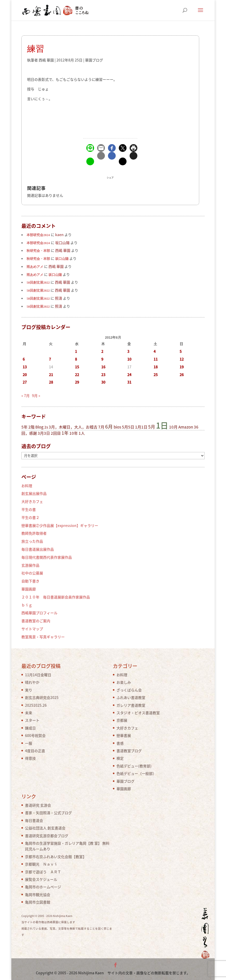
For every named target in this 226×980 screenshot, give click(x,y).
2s (46, 427)
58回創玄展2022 (38, 283)
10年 (74, 433)
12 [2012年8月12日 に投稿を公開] (182, 359)
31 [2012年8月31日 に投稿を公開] (129, 382)
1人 (82, 433)
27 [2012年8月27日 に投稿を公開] (25, 382)
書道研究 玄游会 (38, 805)
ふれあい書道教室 (131, 697)
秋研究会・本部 (38, 251)
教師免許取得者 (34, 533)
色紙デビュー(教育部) (134, 766)
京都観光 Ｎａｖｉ (41, 864)
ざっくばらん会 (129, 690)
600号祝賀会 (35, 735)
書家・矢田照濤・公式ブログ (48, 813)
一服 (29, 743)
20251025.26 (36, 705)
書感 (120, 743)
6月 (109, 427)
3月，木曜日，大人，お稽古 (73, 427)
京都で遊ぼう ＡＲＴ (43, 872)
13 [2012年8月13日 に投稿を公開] (25, 367)
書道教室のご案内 (36, 621)
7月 (101, 427)
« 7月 (26, 395)
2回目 (56, 433)
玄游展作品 (30, 565)
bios (117, 427)
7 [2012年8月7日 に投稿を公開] (50, 359)
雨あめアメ (35, 267)
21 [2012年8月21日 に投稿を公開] (51, 375)
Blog (39, 427)
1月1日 (141, 427)
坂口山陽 (62, 259)
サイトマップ (32, 629)
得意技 (30, 758)
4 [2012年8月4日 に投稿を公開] (155, 351)
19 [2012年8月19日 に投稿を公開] (182, 367)
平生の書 (29, 509)
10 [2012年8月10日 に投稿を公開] (129, 359)
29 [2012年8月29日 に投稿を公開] (77, 382)
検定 (120, 758)
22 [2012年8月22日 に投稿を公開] (77, 375)
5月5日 (128, 427)
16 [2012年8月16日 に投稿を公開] (103, 367)
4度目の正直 (35, 751)
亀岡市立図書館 (38, 902)
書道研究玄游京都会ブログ (47, 836)
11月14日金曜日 (38, 675)
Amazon (186, 427)
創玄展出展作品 (34, 493)
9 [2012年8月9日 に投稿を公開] (102, 359)
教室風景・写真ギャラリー (43, 637)
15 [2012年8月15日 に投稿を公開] (77, 367)
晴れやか (32, 682)
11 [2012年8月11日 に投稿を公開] (156, 359)
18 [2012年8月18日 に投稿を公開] (156, 367)
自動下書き (30, 581)
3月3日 (44, 433)
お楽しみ (124, 682)
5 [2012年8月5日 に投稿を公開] (181, 351)
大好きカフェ (32, 501)
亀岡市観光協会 (38, 895)
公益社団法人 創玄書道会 (45, 828)
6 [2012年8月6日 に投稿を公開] (24, 359)
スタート (32, 720)
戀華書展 (124, 735)
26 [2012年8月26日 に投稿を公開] (182, 375)
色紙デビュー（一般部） (136, 773)
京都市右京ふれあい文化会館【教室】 (56, 857)
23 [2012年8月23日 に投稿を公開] (103, 375)
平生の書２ (30, 517)
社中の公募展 (32, 573)
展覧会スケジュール (41, 879)
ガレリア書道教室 (131, 705)
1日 (162, 425)
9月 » (36, 395)
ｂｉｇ (27, 605)
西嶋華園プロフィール (39, 613)
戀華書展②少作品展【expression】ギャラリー (60, 525)
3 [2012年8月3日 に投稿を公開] (128, 351)
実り (29, 690)
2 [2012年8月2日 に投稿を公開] (102, 351)
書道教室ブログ (129, 751)
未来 (29, 713)
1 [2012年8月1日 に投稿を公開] (76, 351)
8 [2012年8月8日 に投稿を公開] (76, 359)
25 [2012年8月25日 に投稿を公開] (156, 375)
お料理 (27, 486)
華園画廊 (29, 589)
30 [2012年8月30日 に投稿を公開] (103, 382)
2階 (31, 427)
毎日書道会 (34, 820)
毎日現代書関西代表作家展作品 (47, 557)
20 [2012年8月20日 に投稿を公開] (25, 375)
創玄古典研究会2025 (42, 697)
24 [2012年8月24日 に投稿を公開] (129, 375)
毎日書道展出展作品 (38, 549)
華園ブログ (94, 60)
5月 (152, 427)
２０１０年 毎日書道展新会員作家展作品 (56, 597)
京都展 (122, 720)
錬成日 (30, 728)
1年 (65, 433)
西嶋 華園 (46, 60)
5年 (24, 427)
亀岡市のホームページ (43, 887)
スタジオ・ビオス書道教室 (138, 713)
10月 (173, 427)
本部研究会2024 (38, 235)
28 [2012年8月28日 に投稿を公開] (51, 382)
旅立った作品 (32, 541)
